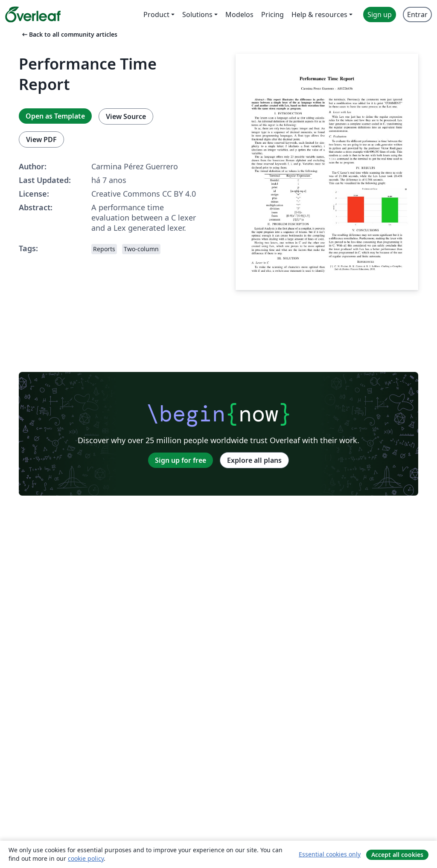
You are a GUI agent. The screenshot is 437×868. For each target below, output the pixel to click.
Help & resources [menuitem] (319, 15)
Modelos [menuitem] (239, 15)
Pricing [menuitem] (272, 15)
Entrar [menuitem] (417, 15)
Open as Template (55, 116)
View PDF (41, 139)
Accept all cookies (397, 855)
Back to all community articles (69, 34)
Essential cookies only (330, 854)
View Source (126, 116)
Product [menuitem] (156, 15)
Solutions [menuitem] (197, 15)
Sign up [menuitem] (380, 15)
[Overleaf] (33, 15)
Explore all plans (254, 460)
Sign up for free (181, 460)
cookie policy (86, 858)
